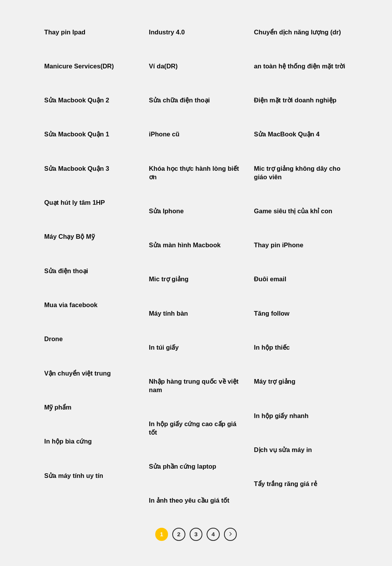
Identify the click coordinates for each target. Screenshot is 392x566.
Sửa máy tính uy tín (74, 476)
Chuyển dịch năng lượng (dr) (298, 32)
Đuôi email (270, 279)
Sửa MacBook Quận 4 (287, 134)
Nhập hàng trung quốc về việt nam (194, 386)
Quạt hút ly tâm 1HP (75, 203)
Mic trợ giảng (169, 279)
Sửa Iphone (166, 211)
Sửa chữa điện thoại (180, 100)
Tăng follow (272, 314)
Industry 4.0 (167, 32)
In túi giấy (164, 348)
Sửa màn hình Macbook (185, 245)
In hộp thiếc (272, 348)
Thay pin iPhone (279, 245)
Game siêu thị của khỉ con (293, 211)
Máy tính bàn (169, 314)
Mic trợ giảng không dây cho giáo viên (297, 173)
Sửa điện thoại (66, 271)
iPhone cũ (164, 134)
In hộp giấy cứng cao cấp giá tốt (193, 428)
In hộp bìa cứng (68, 441)
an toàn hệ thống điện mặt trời (300, 66)
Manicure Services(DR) (79, 66)
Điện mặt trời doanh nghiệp (295, 100)
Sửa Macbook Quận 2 (77, 100)
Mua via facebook (71, 305)
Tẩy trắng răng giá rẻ (286, 484)
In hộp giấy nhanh (281, 416)
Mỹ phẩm (58, 407)
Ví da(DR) (163, 66)
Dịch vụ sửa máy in (283, 450)
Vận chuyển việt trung (78, 373)
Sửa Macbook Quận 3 (77, 169)
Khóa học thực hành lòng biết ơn (194, 173)
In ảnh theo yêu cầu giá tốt (189, 501)
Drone (54, 339)
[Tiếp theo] (231, 534)
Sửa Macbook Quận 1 (77, 134)
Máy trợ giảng (275, 382)
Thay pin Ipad (65, 32)
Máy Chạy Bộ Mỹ (70, 237)
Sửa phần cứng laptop (183, 467)
